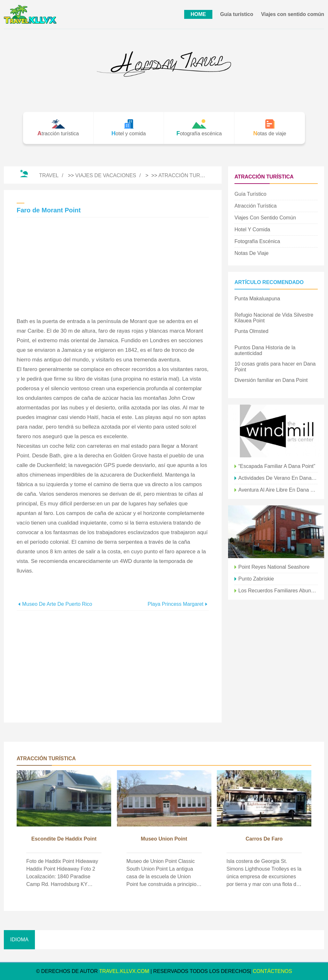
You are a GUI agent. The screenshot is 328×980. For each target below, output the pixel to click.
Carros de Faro (264, 839)
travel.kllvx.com (124, 971)
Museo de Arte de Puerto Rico (57, 604)
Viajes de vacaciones (106, 175)
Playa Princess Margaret (176, 604)
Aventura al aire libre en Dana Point (278, 490)
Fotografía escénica (257, 241)
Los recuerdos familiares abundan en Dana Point (278, 591)
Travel (49, 175)
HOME (198, 14)
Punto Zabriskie (256, 579)
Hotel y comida (252, 229)
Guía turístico (237, 14)
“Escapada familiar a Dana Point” (277, 466)
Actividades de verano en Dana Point (278, 478)
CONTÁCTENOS (272, 971)
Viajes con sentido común (293, 14)
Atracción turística (187, 175)
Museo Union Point (164, 839)
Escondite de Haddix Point (64, 839)
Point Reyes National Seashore (274, 567)
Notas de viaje (251, 253)
